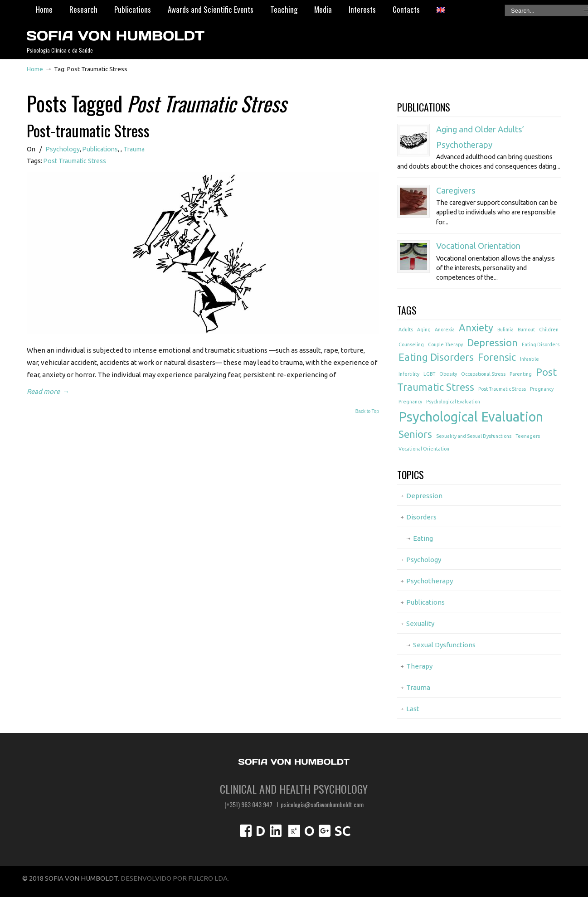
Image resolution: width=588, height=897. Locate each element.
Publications (100, 149)
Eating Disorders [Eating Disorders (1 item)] (541, 344)
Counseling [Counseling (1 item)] (411, 344)
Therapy (419, 666)
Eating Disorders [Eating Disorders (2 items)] (436, 357)
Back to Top (367, 412)
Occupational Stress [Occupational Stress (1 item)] (483, 374)
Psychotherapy (430, 581)
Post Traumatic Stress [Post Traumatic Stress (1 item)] (502, 389)
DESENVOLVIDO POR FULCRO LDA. (175, 878)
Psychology (63, 149)
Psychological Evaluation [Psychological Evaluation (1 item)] (453, 402)
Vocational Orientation (478, 246)
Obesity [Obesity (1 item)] (448, 374)
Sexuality (420, 623)
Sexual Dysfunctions (444, 645)
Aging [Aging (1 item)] (424, 330)
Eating (423, 538)
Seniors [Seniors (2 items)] (415, 434)
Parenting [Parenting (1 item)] (521, 374)
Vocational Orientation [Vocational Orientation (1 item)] (424, 449)
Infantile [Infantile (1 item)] (530, 359)
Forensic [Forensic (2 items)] (497, 357)
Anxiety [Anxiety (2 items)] (476, 328)
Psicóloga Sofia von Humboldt (115, 32)
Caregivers (456, 191)
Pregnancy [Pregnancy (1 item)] (542, 389)
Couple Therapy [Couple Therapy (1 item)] (445, 344)
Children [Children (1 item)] (549, 330)
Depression (424, 496)
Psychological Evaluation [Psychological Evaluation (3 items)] (471, 417)
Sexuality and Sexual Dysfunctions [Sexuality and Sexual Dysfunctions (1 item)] (474, 436)
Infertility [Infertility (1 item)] (409, 374)
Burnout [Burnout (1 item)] (526, 330)
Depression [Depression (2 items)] (492, 343)
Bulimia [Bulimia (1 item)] (505, 330)
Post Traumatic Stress (75, 161)
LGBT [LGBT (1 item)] (429, 374)
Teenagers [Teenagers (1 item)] (528, 436)
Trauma (134, 149)
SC (343, 831)
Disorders (421, 517)
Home (35, 69)
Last (413, 709)
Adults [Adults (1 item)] (406, 330)
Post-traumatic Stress (88, 130)
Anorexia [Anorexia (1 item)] (445, 330)
